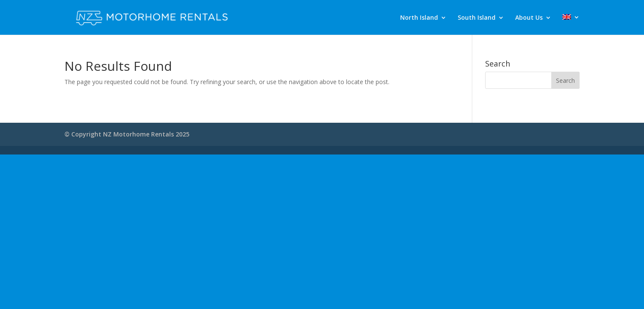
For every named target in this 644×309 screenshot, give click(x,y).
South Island (477, 18)
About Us (529, 18)
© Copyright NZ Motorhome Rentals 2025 (127, 134)
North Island (419, 18)
